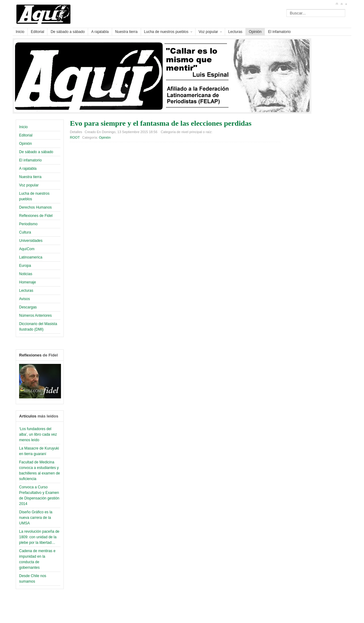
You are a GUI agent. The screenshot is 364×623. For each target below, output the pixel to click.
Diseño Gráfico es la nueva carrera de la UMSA (36, 518)
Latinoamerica (31, 257)
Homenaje (28, 282)
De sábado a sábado (36, 152)
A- (346, 4)
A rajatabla (28, 169)
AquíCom (27, 249)
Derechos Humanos (35, 207)
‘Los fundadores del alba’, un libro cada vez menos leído (38, 434)
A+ (337, 4)
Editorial (26, 135)
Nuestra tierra (30, 177)
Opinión (25, 144)
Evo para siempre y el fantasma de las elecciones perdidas (161, 123)
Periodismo (28, 224)
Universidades (31, 241)
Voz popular (29, 185)
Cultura (25, 232)
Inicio (23, 127)
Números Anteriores (35, 316)
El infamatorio (30, 160)
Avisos (24, 299)
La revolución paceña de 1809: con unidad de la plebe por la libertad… (39, 537)
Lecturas (26, 291)
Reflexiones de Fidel (36, 216)
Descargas (28, 307)
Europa (25, 266)
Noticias (26, 274)
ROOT (75, 137)
